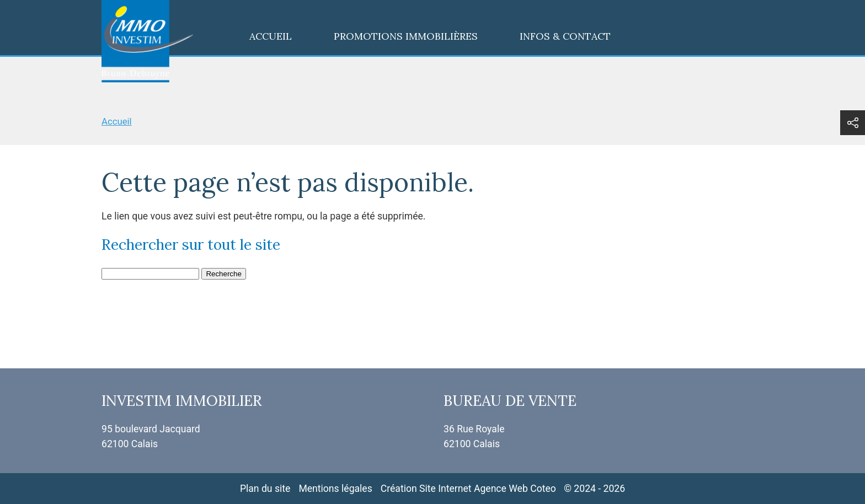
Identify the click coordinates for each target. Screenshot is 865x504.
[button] (853, 123)
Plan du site (265, 489)
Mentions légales (335, 489)
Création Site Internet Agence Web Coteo (468, 489)
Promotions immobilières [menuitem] (406, 36)
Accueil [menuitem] (271, 36)
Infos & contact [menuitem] (565, 36)
